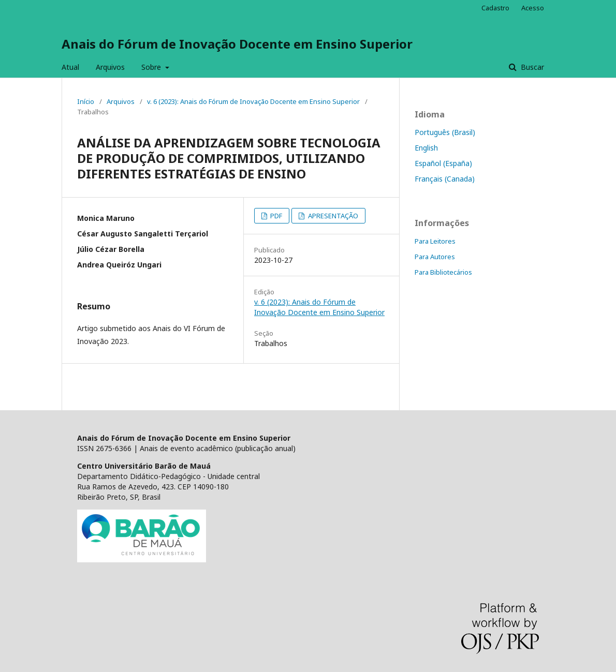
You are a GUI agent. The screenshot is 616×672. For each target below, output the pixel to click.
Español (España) (443, 163)
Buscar (531, 67)
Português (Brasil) (445, 132)
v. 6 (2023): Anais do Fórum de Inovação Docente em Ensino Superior (253, 101)
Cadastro (495, 8)
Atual (70, 67)
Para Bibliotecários (443, 272)
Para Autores (435, 257)
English (426, 148)
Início (86, 101)
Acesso (533, 8)
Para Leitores (435, 241)
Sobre (152, 67)
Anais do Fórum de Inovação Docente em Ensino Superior (237, 44)
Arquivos (110, 67)
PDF (275, 216)
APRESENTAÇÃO (332, 216)
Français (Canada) (445, 179)
